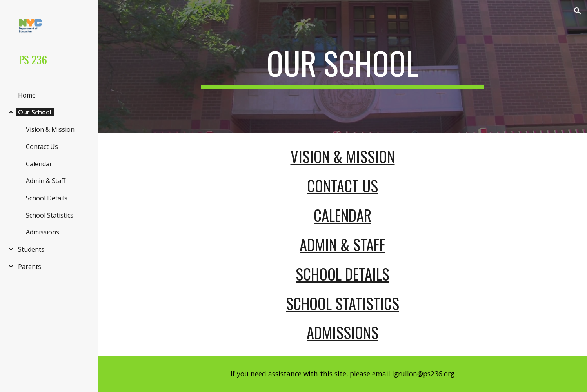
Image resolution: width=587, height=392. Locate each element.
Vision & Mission (343, 156)
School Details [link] (47, 198)
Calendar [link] (39, 164)
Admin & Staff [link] (46, 181)
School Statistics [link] (50, 215)
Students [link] (31, 249)
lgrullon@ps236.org (423, 374)
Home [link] (27, 95)
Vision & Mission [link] (50, 129)
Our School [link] (35, 112)
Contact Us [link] (42, 147)
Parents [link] (30, 267)
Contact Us (343, 186)
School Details (343, 274)
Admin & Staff (343, 244)
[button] (578, 11)
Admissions (343, 332)
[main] (343, 67)
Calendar (343, 215)
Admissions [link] (43, 232)
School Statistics (343, 303)
